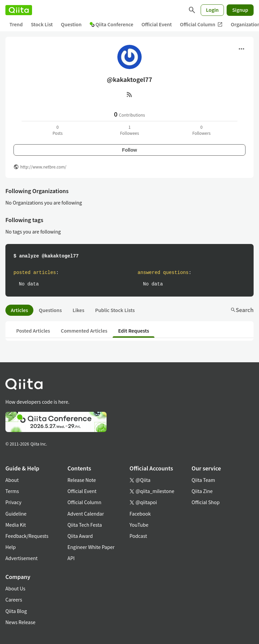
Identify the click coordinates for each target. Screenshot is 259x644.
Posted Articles (33, 331)
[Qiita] (19, 10)
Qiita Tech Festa (85, 525)
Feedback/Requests (27, 536)
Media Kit (16, 525)
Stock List (42, 24)
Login (212, 10)
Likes (78, 310)
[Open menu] (241, 49)
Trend (16, 24)
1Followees (129, 130)
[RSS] (129, 94)
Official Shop (206, 502)
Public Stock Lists (115, 310)
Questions (50, 310)
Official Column (202, 24)
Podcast (138, 536)
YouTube (139, 525)
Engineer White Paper (91, 547)
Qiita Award (80, 536)
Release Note (82, 480)
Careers (14, 600)
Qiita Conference (112, 24)
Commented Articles (84, 331)
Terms (12, 491)
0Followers (201, 130)
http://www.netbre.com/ (43, 167)
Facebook (140, 514)
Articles (19, 310)
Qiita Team (203, 480)
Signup (240, 10)
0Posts (58, 130)
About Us (15, 588)
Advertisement (22, 558)
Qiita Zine (202, 491)
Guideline (16, 514)
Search (242, 310)
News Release (20, 622)
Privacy (13, 502)
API (71, 558)
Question (71, 24)
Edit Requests (134, 331)
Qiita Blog (16, 611)
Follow (129, 150)
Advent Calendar (86, 514)
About (12, 480)
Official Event (156, 24)
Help (11, 547)
